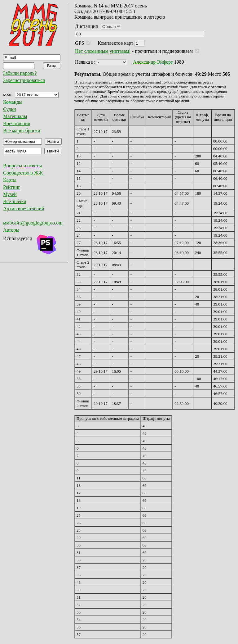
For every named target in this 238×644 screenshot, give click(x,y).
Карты (10, 180)
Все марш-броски (22, 131)
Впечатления (17, 123)
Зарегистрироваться (24, 80)
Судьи (9, 109)
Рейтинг (12, 187)
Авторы (11, 230)
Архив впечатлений (24, 209)
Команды (13, 102)
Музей (10, 194)
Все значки (15, 201)
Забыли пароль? (20, 73)
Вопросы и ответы (22, 166)
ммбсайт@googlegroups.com (33, 223)
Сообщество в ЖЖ (23, 173)
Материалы (15, 116)
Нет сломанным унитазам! (103, 51)
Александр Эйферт (153, 62)
